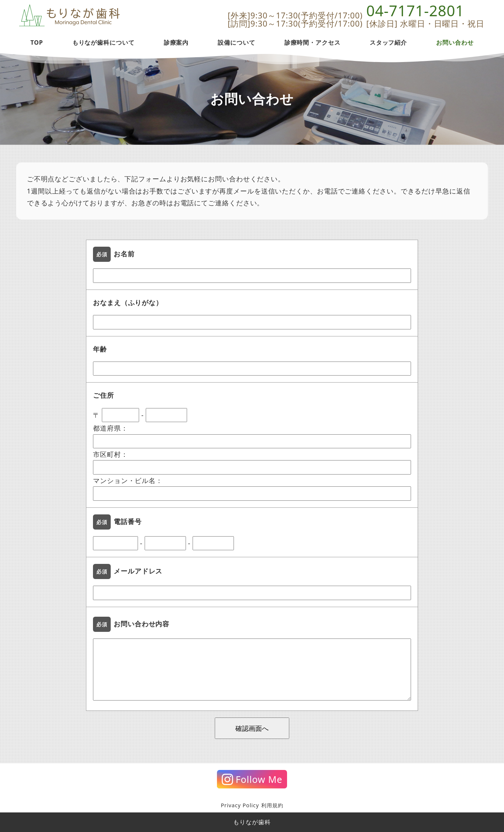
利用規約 (272, 805)
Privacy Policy (240, 805)
